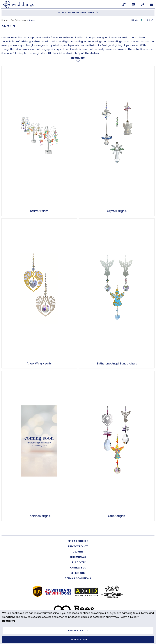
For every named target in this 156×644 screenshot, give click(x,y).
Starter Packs (39, 203)
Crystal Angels (117, 203)
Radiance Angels (39, 508)
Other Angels (117, 508)
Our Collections (18, 20)
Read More (9, 621)
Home (5, 20)
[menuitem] (78, 533)
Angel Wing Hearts (39, 356)
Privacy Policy (78, 631)
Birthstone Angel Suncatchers (117, 356)
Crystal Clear (78, 639)
